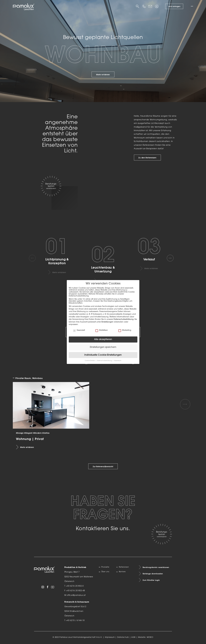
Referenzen (125, 567)
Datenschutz (123, 637)
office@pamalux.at (76, 595)
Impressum (110, 637)
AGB (133, 637)
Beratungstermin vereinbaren (157, 568)
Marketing (125, 330)
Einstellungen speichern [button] (103, 347)
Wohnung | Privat (30, 439)
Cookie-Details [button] (90, 361)
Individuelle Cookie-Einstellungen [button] (103, 355)
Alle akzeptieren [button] (103, 339)
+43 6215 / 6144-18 (75, 621)
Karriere (123, 572)
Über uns (106, 572)
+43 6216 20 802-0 (75, 586)
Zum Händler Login (152, 581)
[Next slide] (172, 258)
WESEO (150, 637)
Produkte (106, 567)
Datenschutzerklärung (124, 319)
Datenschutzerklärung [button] (105, 361)
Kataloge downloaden (154, 574)
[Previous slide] (34, 258)
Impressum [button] (118, 361)
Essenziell (79, 330)
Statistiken (102, 330)
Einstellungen (107, 322)
